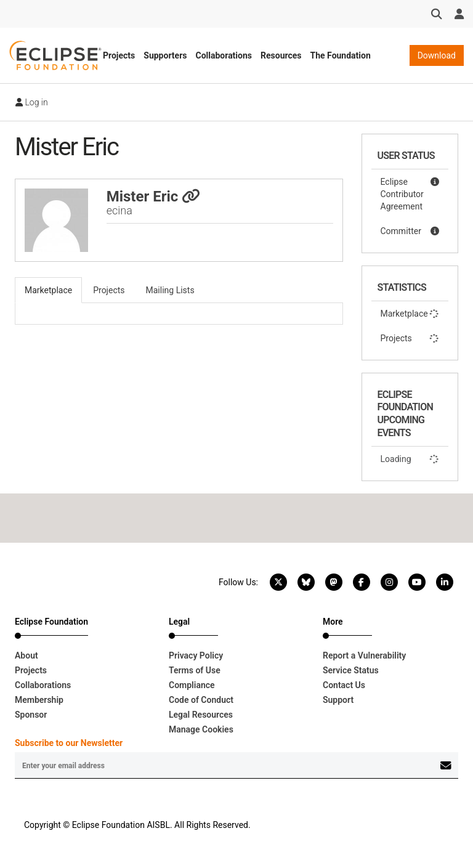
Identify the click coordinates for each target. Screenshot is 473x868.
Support (338, 700)
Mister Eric (154, 197)
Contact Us (344, 685)
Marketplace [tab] (48, 290)
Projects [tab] (109, 290)
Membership (39, 700)
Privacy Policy (196, 655)
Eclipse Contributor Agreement (410, 193)
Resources (281, 55)
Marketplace (410, 314)
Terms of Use (195, 670)
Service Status (351, 670)
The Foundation (341, 55)
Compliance (192, 685)
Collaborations (224, 55)
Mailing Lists (170, 290)
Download (437, 55)
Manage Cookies (201, 729)
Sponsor (31, 715)
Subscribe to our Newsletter (69, 743)
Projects (119, 55)
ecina (119, 210)
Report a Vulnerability (364, 655)
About (26, 655)
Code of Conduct (201, 700)
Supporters (165, 55)
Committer (410, 231)
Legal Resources (201, 715)
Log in (32, 102)
